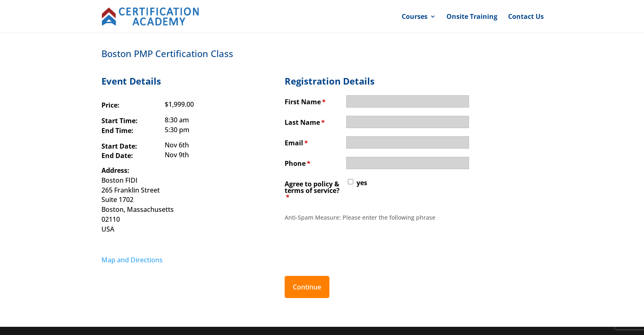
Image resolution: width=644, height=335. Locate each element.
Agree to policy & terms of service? (312, 190)
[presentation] (347, 244)
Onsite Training (472, 17)
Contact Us (526, 17)
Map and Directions (132, 260)
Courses (415, 17)
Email (296, 143)
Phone (298, 163)
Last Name (305, 122)
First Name (305, 102)
